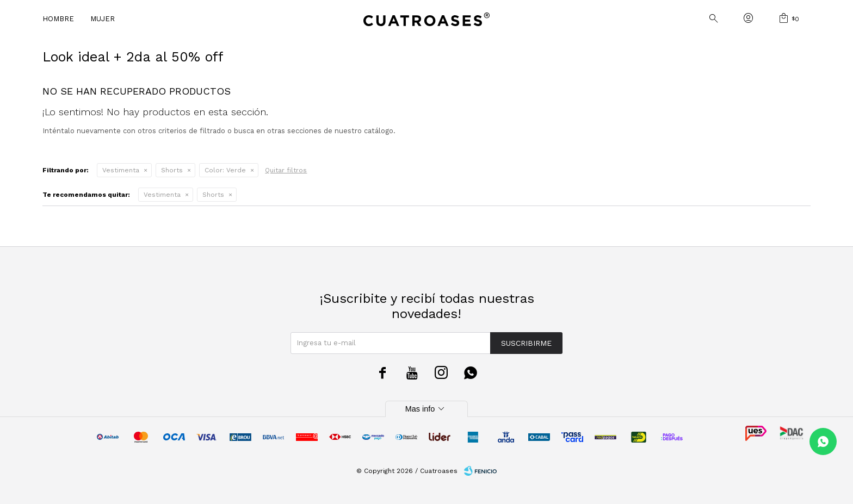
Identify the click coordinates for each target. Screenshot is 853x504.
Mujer (103, 19)
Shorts (172, 170)
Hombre (58, 19)
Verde (225, 170)
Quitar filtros (286, 170)
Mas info (426, 409)
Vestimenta (121, 170)
